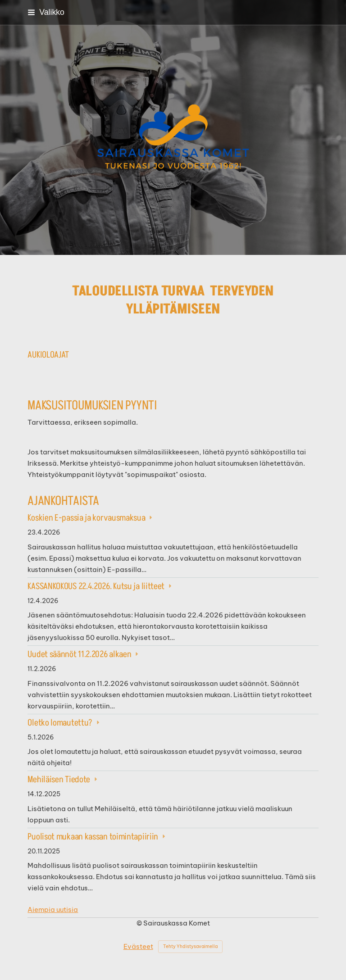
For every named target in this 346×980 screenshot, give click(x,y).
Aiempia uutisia (53, 910)
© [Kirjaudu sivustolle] (140, 923)
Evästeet (138, 946)
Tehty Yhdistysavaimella (190, 946)
